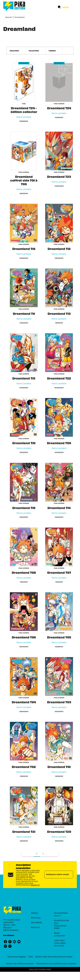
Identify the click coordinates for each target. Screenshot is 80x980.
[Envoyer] (70, 875)
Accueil (8, 17)
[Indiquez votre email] (55, 875)
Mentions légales (17, 957)
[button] (16, 51)
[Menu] (67, 7)
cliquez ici (35, 885)
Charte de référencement (20, 963)
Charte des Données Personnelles (54, 957)
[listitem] (5, 942)
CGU (31, 957)
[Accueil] (14, 6)
